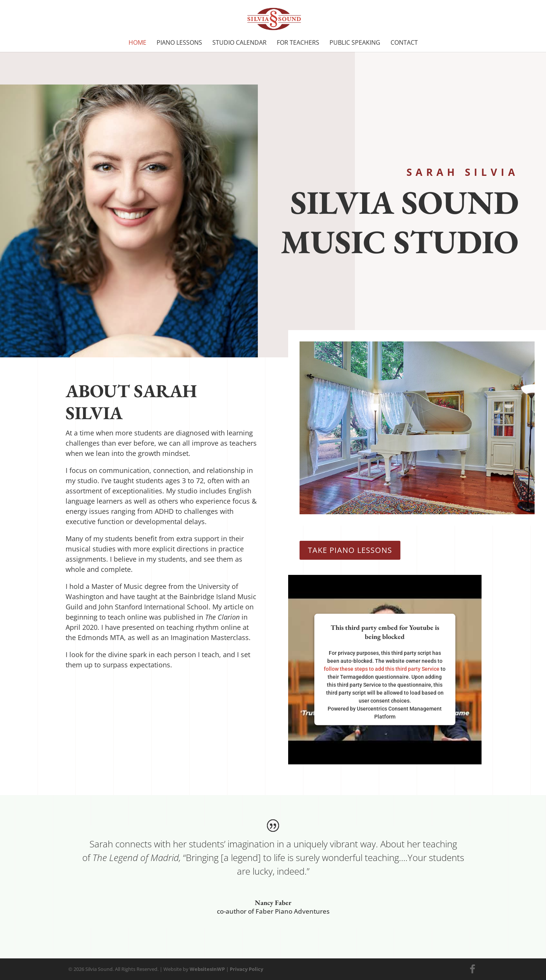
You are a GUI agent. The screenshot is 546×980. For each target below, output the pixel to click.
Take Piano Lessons (350, 550)
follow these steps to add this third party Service (382, 669)
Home (137, 43)
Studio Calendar (239, 43)
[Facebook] (472, 969)
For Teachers (298, 43)
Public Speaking (355, 43)
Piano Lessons (179, 43)
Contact (404, 43)
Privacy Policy (246, 969)
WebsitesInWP (207, 969)
